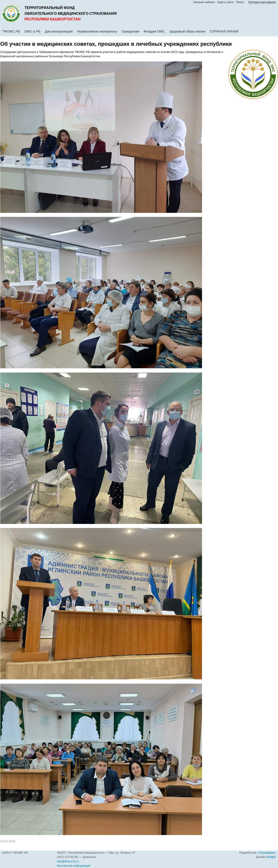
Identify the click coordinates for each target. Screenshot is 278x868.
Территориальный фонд (50, 8)
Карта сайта (226, 2)
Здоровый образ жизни (187, 31)
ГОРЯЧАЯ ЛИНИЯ (224, 31)
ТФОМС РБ (11, 31)
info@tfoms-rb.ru (68, 861)
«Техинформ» (266, 853)
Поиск (240, 2)
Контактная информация (74, 866)
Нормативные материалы (97, 31)
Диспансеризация (59, 31)
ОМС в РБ (32, 31)
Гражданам (130, 31)
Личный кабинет (204, 2)
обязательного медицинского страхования (71, 14)
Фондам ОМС (154, 31)
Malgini (271, 857)
